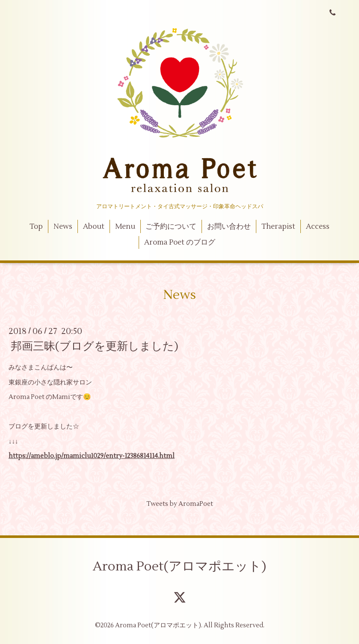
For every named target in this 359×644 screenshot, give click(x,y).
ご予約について (171, 227)
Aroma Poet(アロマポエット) (179, 566)
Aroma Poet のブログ (180, 242)
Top (36, 227)
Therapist (278, 227)
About (94, 227)
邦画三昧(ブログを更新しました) (95, 346)
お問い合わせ (229, 227)
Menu (125, 227)
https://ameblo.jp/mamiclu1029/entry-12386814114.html (92, 456)
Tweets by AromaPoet (180, 504)
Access (318, 227)
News (63, 227)
